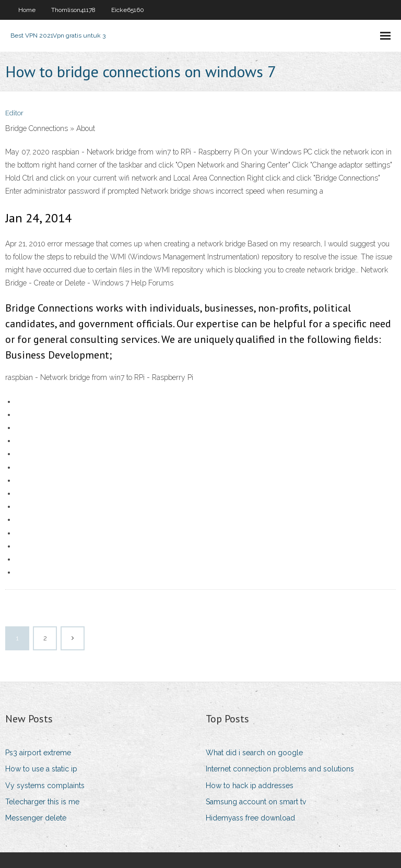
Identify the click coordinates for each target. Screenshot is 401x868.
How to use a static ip (41, 769)
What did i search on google (254, 753)
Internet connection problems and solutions (280, 769)
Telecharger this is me (42, 802)
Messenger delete (36, 818)
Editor (14, 113)
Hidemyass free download (250, 818)
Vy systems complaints (45, 786)
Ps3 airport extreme (38, 753)
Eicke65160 (128, 10)
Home (27, 10)
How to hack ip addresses (250, 786)
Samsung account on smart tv (256, 802)
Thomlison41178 (73, 10)
